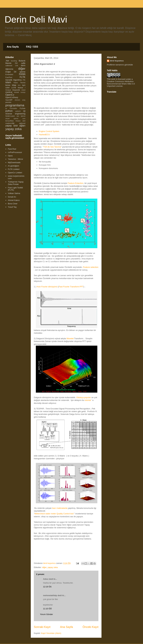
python (9, 111)
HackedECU (44, 135)
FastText (9, 77)
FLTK (23, 77)
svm (24, 119)
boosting (14, 61)
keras (8, 85)
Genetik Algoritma (13, 80)
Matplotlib (16, 90)
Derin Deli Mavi (36, 19)
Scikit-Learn (10, 116)
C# (16, 63)
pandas (8, 102)
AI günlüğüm (13, 166)
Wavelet (70, 338)
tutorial (88, 400)
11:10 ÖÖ (47, 609)
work (113, 79)
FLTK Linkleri (14, 169)
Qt (24, 111)
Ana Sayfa (13, 47)
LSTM (14, 88)
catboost (9, 65)
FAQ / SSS (32, 47)
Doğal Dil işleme (15, 72)
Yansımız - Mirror (15, 159)
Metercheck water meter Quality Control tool (54, 514)
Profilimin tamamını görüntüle (120, 65)
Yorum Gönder (46, 614)
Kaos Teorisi (20, 82)
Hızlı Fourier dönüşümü (47, 287)
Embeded (9, 74)
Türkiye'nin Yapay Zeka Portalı (16, 183)
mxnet (16, 92)
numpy (23, 92)
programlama (15, 105)
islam (8, 82)
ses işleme (21, 116)
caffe (23, 63)
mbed (23, 90)
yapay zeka (53, 567)
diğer (44, 567)
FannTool (12, 149)
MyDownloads (14, 162)
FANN (22, 74)
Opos (10, 156)
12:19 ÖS (47, 587)
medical (9, 92)
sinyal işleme (12, 119)
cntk (17, 66)
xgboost (22, 123)
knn (19, 85)
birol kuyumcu (117, 61)
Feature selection (91, 267)
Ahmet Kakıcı (14, 200)
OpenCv (10, 95)
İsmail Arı (12, 197)
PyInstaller (13, 108)
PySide (23, 108)
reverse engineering (15, 114)
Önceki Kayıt (90, 627)
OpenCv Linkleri (15, 173)
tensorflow (9, 121)
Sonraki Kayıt (42, 627)
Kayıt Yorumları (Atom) (51, 633)
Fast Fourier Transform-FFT (71, 287)
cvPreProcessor (15, 152)
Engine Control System (49, 131)
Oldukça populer (84, 397)
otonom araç (20, 100)
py (6, 108)
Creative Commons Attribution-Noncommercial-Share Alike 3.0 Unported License (121, 84)
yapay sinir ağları (15, 126)
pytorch (18, 111)
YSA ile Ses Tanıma (52, 147)
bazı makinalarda (60, 508)
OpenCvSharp (12, 97)
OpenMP (9, 100)
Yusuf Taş (12, 207)
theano (18, 121)
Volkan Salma (14, 193)
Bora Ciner (13, 204)
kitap (14, 85)
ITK (24, 80)
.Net (7, 61)
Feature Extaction (75, 183)
